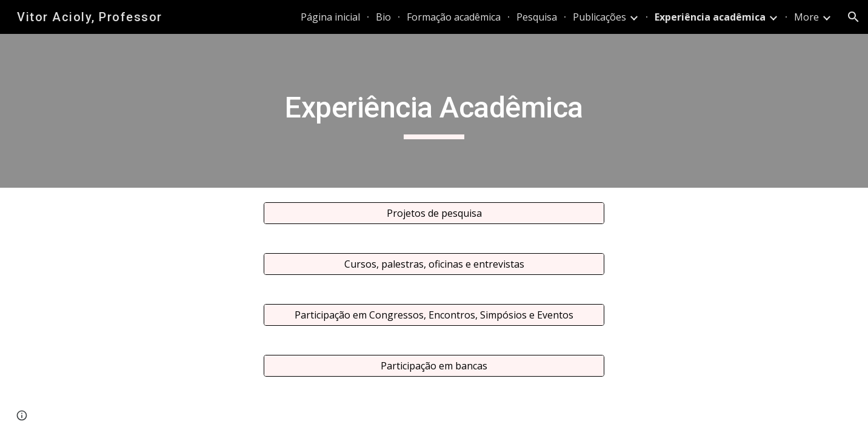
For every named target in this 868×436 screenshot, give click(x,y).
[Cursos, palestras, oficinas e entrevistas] (434, 264)
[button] (853, 17)
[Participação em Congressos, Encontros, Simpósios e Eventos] (434, 315)
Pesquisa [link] (537, 17)
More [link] (806, 17)
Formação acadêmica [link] (454, 17)
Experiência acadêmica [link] (710, 17)
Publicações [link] (599, 17)
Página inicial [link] (330, 17)
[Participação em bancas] (434, 366)
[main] (434, 111)
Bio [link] (383, 17)
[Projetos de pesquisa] (434, 213)
